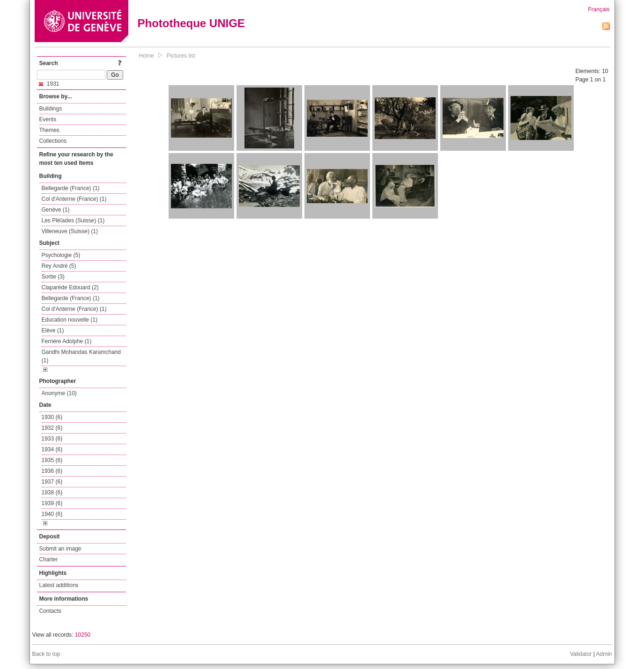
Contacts (50, 611)
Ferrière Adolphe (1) (67, 341)
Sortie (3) (53, 277)
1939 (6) (52, 503)
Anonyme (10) (59, 393)
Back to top (46, 654)
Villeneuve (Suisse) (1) (70, 231)
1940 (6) (52, 514)
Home (147, 56)
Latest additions (59, 585)
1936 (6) (52, 471)
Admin (604, 654)
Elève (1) (53, 331)
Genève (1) (56, 210)
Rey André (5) (59, 266)
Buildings (51, 109)
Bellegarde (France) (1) (71, 188)
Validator (581, 654)
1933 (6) (52, 439)
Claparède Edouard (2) (70, 287)
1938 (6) (52, 493)
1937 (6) (52, 482)
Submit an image (60, 549)
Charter (49, 559)
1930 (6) (52, 417)
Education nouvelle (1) (70, 320)
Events (48, 119)
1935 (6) (52, 460)
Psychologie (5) (61, 255)
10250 (83, 635)
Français (599, 9)
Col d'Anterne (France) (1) (74, 199)
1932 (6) (52, 428)
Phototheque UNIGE (191, 23)
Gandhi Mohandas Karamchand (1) (81, 356)
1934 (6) (52, 449)
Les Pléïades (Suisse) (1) (73, 221)
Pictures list (181, 56)
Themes (49, 130)
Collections (53, 141)
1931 (49, 84)
